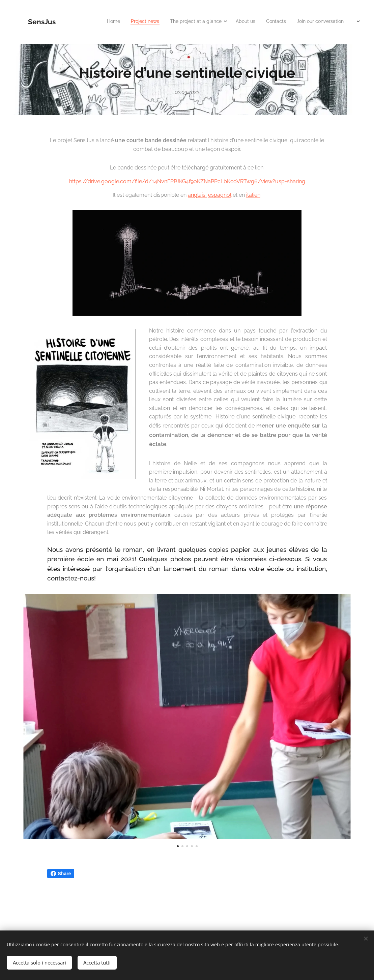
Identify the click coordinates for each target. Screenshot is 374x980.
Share (61, 874)
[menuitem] (253, 22)
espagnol (220, 195)
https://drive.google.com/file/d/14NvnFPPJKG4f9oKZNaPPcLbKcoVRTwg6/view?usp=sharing (187, 181)
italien (253, 195)
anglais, (197, 195)
